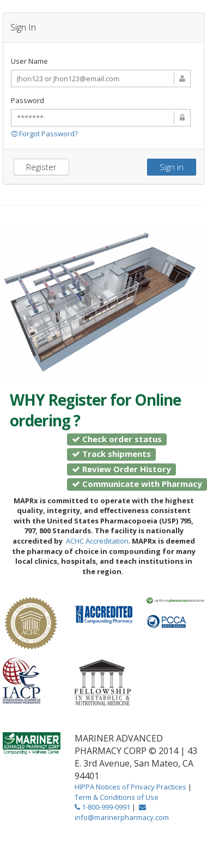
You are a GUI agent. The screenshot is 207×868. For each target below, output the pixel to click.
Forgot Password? (45, 134)
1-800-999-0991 (102, 807)
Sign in (172, 167)
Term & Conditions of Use (117, 797)
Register (41, 167)
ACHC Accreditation (97, 541)
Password (28, 100)
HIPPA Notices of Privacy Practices (131, 787)
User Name (29, 61)
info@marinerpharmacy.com (122, 813)
